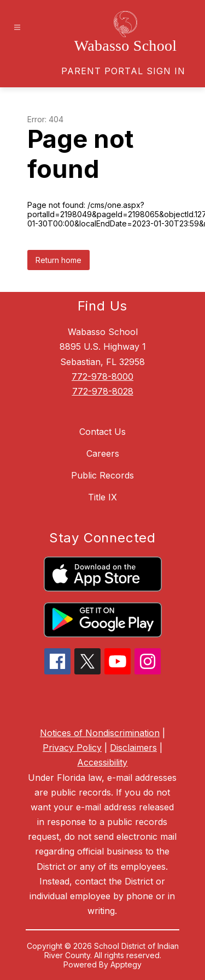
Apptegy (126, 964)
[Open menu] (17, 28)
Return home (58, 260)
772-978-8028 (103, 391)
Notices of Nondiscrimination (100, 733)
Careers (103, 453)
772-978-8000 (102, 377)
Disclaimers (133, 748)
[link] (123, 71)
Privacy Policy (72, 748)
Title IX (102, 497)
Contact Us (102, 432)
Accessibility (102, 762)
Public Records (102, 475)
